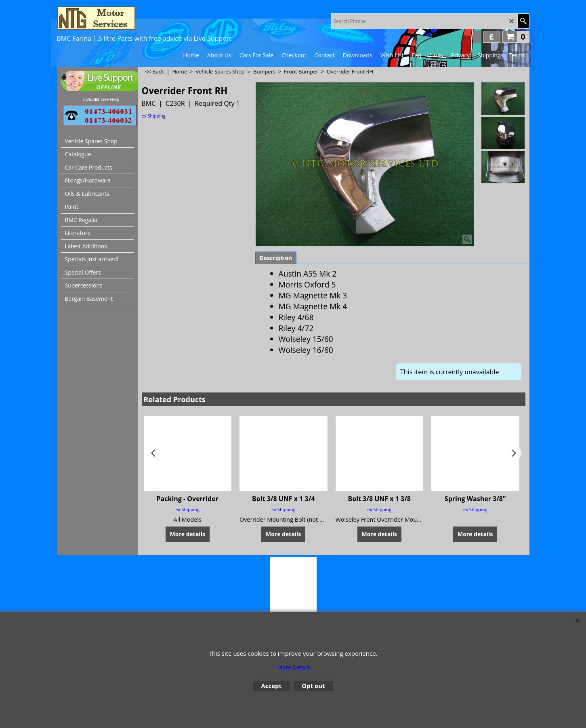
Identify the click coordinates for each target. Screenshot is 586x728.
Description (276, 258)
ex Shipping (154, 116)
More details (188, 534)
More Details (294, 667)
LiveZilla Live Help (101, 99)
